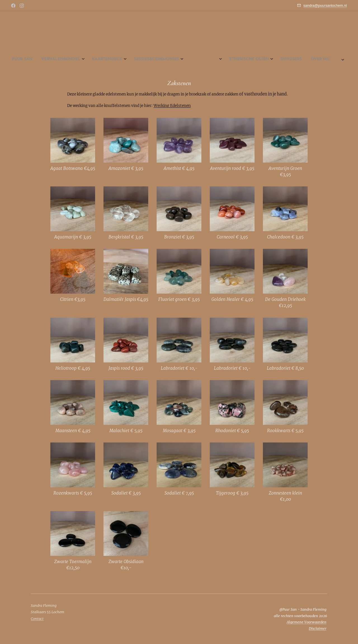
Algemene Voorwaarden (307, 622)
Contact (37, 619)
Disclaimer (318, 628)
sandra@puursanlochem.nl (325, 5)
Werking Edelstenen (172, 106)
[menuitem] (135, 59)
